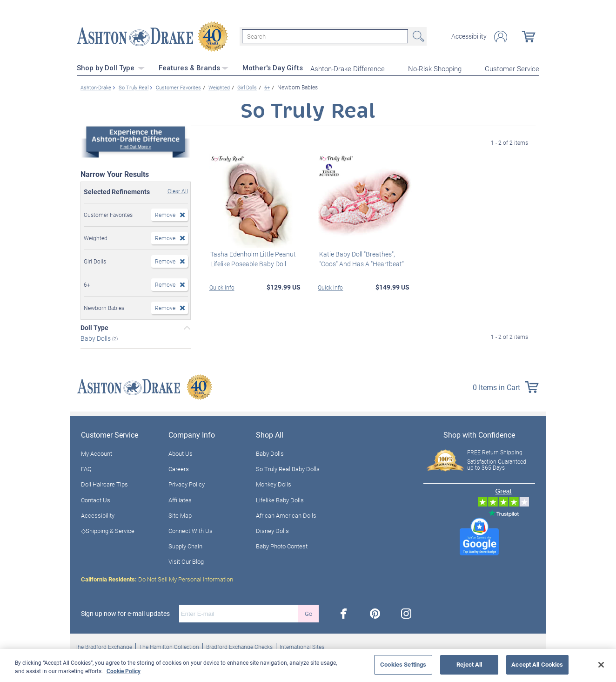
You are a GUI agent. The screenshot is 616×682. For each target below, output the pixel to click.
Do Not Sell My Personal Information (157, 579)
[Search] (325, 36)
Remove (165, 214)
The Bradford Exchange (103, 646)
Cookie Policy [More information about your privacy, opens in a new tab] (124, 671)
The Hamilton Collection (169, 646)
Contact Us (96, 499)
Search (417, 36)
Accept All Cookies (537, 664)
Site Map (180, 514)
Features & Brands (194, 68)
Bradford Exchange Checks (239, 646)
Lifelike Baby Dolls (280, 499)
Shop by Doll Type (111, 68)
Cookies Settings (403, 664)
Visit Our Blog (186, 561)
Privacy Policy (187, 484)
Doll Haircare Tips (104, 484)
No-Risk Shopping (435, 68)
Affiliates (180, 499)
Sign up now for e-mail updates (125, 613)
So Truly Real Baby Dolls (288, 468)
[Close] (601, 665)
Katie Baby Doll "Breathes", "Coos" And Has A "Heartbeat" (360, 258)
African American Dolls (286, 514)
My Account (97, 452)
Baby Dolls (96, 338)
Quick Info (222, 286)
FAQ (86, 468)
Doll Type (94, 327)
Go (308, 613)
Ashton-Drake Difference (348, 68)
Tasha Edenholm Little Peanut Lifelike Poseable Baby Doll (252, 258)
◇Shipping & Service (108, 530)
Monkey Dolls (274, 484)
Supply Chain (185, 545)
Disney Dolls (272, 530)
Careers (179, 468)
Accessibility (469, 36)
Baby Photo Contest (282, 545)
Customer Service (512, 68)
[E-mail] (238, 613)
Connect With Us (191, 530)
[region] (308, 665)
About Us (181, 452)
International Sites (302, 646)
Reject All (469, 664)
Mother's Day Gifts (273, 68)
